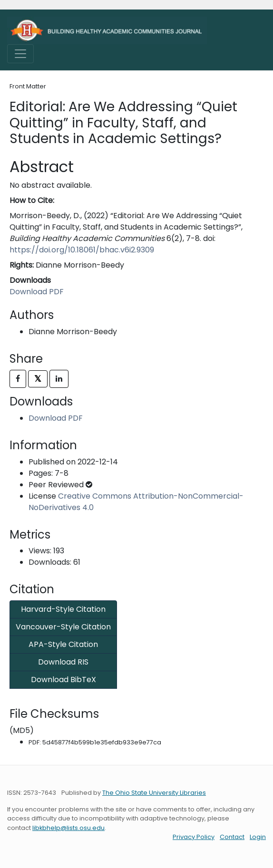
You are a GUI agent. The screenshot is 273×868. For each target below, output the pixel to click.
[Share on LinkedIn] (59, 379)
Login (258, 837)
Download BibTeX (63, 680)
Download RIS (63, 662)
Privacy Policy (194, 837)
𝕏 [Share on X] (38, 379)
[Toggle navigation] (20, 54)
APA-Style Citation (63, 644)
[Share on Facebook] (18, 379)
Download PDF (37, 292)
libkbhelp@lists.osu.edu (68, 828)
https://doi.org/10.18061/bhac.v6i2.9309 (82, 250)
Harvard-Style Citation (63, 609)
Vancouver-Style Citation (63, 627)
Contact (232, 837)
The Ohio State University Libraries (154, 793)
